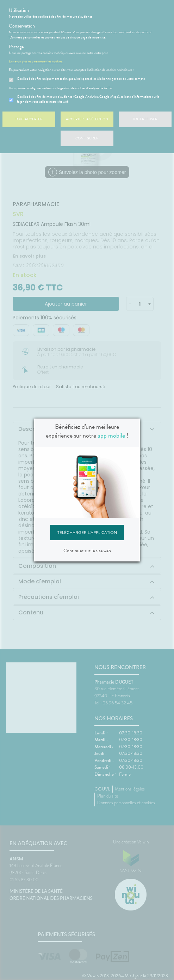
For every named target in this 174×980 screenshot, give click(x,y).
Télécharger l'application (87, 533)
